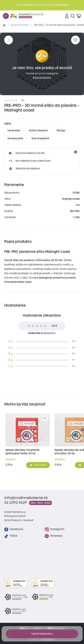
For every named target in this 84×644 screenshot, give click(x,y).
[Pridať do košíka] (38, 465)
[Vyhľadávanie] (73, 16)
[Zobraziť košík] (79, 16)
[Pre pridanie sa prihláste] (75, 40)
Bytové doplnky (20, 25)
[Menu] (6, 16)
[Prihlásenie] (67, 16)
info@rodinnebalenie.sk (26, 498)
